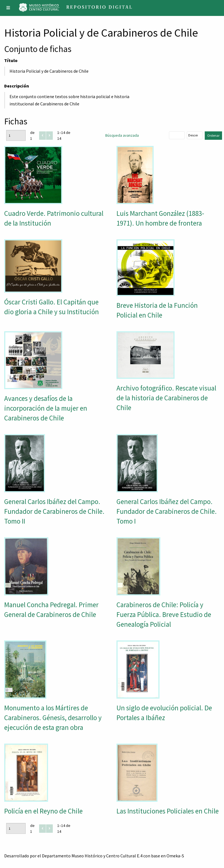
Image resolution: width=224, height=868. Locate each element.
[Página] (16, 135)
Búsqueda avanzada (122, 135)
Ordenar (213, 135)
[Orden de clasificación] (195, 135)
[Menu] (8, 8)
